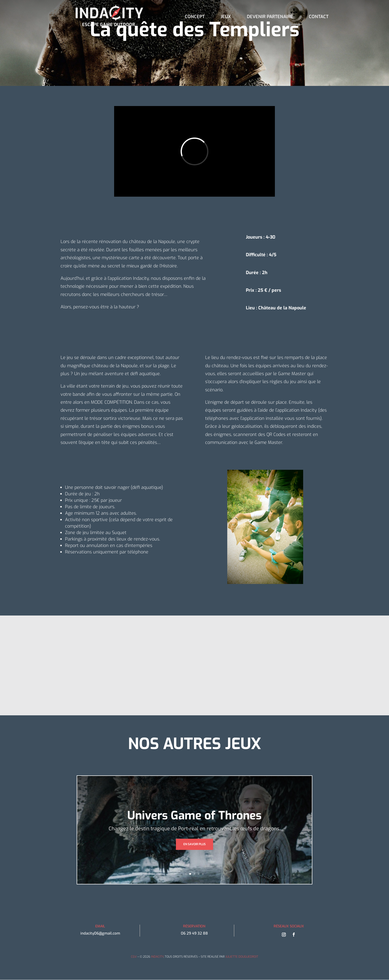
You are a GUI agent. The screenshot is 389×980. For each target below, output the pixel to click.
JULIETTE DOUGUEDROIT (242, 957)
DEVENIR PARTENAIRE (270, 17)
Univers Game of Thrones (194, 816)
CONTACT (319, 17)
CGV (134, 957)
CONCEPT (195, 17)
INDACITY (157, 957)
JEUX (226, 17)
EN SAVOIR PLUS (194, 844)
